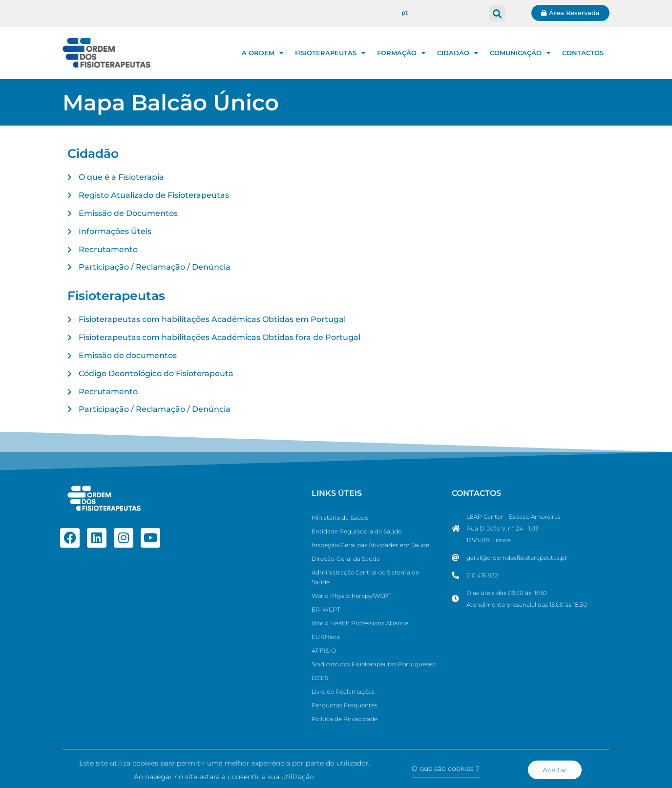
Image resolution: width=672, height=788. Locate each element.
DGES (320, 678)
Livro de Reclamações (343, 692)
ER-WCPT (326, 609)
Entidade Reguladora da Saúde (357, 531)
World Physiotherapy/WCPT (352, 596)
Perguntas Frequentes (345, 705)
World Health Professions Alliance (360, 623)
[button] (497, 13)
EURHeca (326, 637)
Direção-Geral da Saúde (346, 559)
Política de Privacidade (345, 719)
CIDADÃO (458, 53)
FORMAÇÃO (401, 53)
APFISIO (324, 650)
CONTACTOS (583, 53)
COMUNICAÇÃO (520, 53)
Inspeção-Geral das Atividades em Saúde (370, 545)
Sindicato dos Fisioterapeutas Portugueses (373, 664)
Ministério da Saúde (340, 518)
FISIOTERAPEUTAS (330, 53)
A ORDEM (262, 53)
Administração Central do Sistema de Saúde (365, 577)
